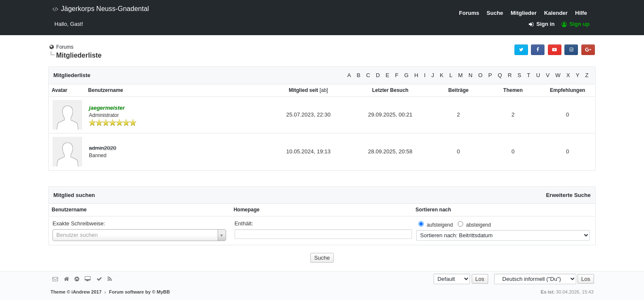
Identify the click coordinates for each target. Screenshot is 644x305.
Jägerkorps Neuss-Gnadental (101, 9)
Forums (469, 13)
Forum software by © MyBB (139, 292)
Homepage (247, 210)
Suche (495, 13)
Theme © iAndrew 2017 (80, 292)
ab (324, 90)
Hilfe (581, 13)
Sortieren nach (433, 210)
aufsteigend (440, 225)
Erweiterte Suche (568, 195)
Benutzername (69, 210)
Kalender (556, 13)
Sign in (544, 24)
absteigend (479, 225)
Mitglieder (524, 13)
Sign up (575, 24)
